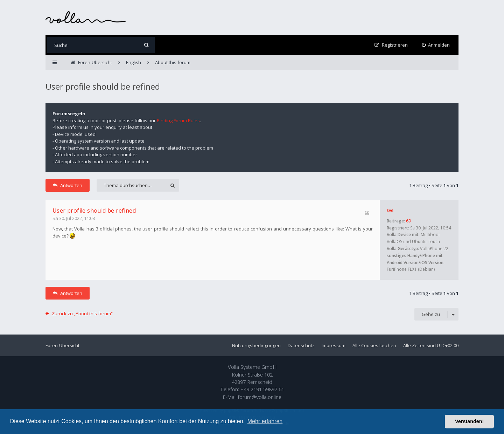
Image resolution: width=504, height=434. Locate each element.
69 (408, 221)
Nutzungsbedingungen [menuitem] (256, 345)
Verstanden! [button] (469, 421)
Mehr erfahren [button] (265, 421)
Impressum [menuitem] (334, 345)
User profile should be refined (103, 86)
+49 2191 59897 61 (262, 389)
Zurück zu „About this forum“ (82, 314)
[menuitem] (436, 45)
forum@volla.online (260, 397)
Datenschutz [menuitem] (301, 345)
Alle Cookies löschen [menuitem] (374, 345)
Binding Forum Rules (178, 120)
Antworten (68, 185)
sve (390, 210)
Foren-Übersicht (62, 345)
